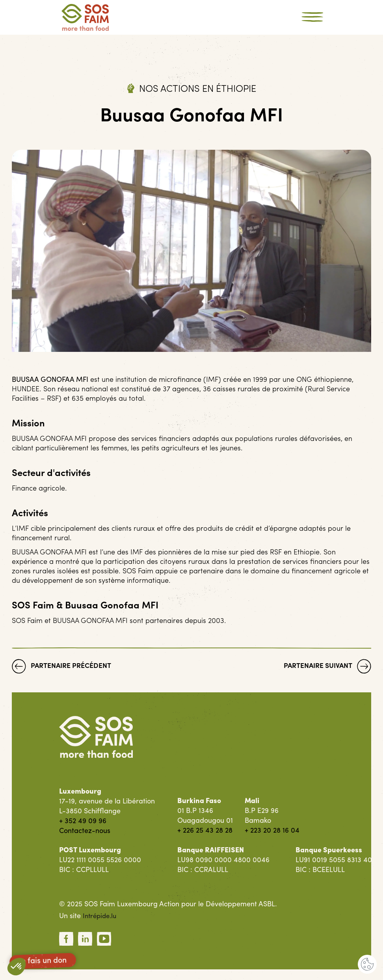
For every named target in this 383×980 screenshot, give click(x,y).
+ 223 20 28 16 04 (272, 830)
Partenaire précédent (62, 667)
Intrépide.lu (101, 915)
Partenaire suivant (327, 667)
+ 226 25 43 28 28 (205, 830)
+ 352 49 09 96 (83, 820)
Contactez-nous (85, 830)
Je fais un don (43, 961)
